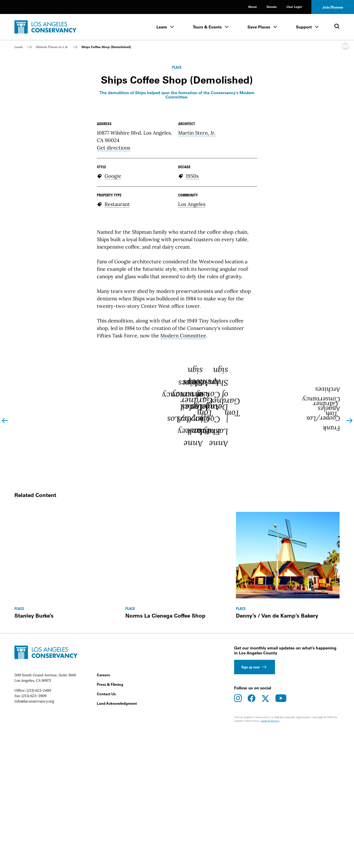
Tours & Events (207, 27)
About (252, 7)
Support (304, 27)
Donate (272, 7)
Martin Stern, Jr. (197, 292)
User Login (294, 7)
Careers (103, 856)
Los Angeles (192, 363)
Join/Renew (333, 7)
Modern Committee (183, 495)
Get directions (114, 307)
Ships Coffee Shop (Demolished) (106, 47)
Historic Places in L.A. (52, 47)
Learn (162, 27)
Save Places (259, 27)
